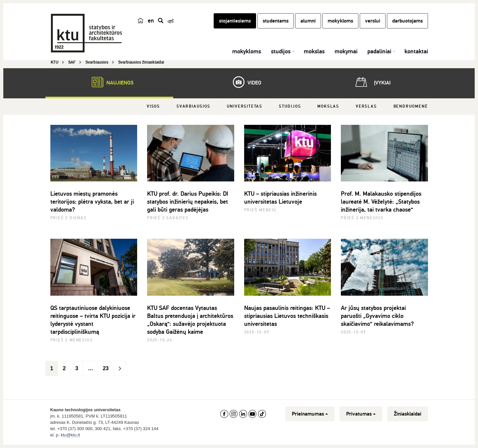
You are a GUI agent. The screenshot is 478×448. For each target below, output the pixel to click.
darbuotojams (407, 21)
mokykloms (340, 21)
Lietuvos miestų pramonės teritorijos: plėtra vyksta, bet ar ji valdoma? (92, 202)
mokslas (314, 51)
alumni (308, 21)
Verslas (366, 106)
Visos (153, 106)
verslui (373, 21)
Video (244, 82)
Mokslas (328, 106)
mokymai (346, 51)
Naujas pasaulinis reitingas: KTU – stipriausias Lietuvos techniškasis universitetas (287, 316)
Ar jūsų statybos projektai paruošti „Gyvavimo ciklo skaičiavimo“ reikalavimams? (377, 316)
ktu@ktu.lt (70, 435)
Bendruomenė (411, 106)
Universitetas (245, 106)
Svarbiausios (193, 106)
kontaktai (416, 51)
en (151, 21)
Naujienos (109, 82)
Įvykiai (372, 82)
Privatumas (361, 414)
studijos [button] (281, 51)
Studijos (290, 106)
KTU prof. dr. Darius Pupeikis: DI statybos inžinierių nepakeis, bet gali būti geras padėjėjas (188, 202)
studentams (276, 21)
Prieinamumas (310, 414)
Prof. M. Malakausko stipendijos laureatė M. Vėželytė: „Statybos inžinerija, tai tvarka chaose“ (381, 202)
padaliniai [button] (379, 51)
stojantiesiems (235, 21)
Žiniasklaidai (408, 414)
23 (106, 368)
